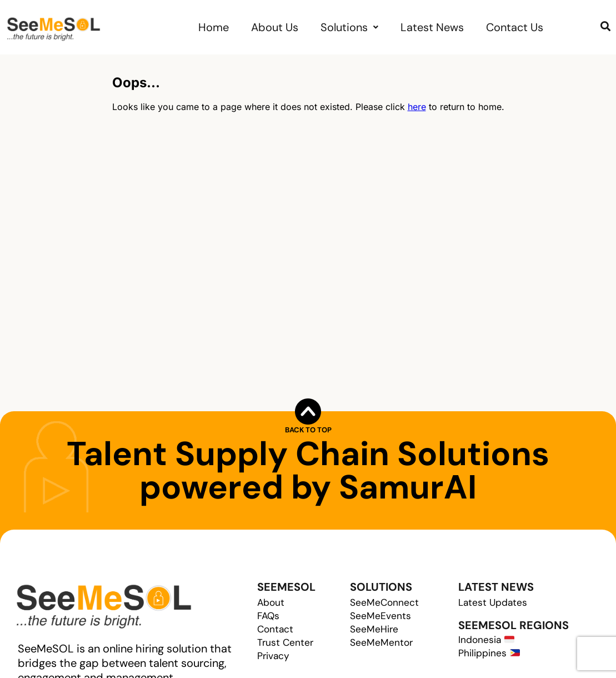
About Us (275, 27)
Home (214, 27)
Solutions (349, 27)
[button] (349, 27)
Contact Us (515, 27)
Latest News (432, 27)
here (417, 107)
